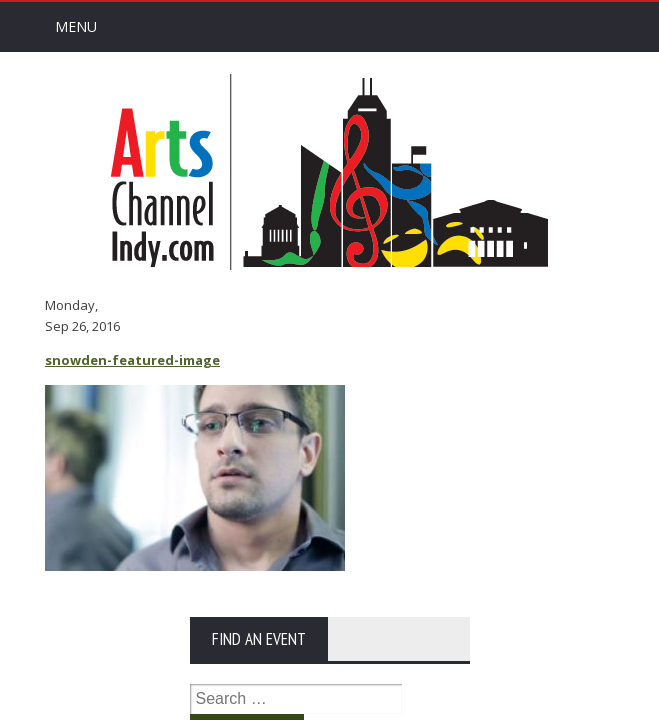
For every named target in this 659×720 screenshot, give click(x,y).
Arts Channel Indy (329, 172)
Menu (76, 26)
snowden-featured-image (132, 360)
